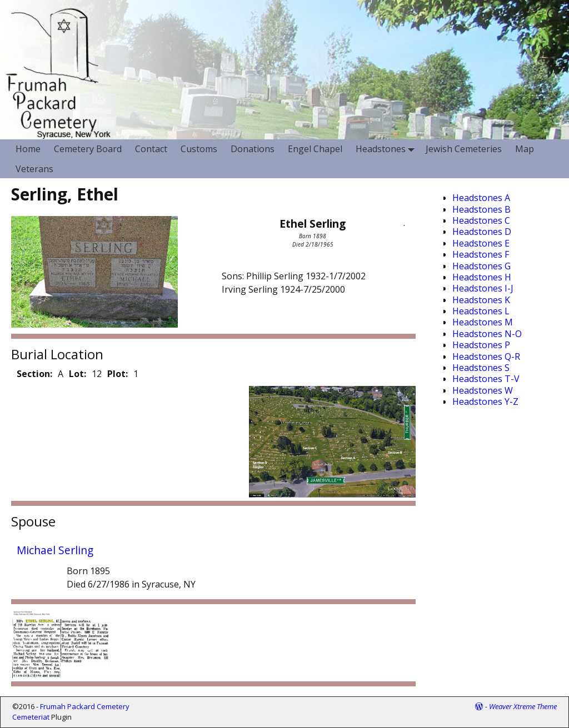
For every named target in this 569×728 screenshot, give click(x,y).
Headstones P (481, 345)
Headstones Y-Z (485, 401)
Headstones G (481, 266)
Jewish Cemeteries (464, 149)
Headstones (387, 149)
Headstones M (483, 322)
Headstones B (481, 209)
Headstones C (481, 220)
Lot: (78, 374)
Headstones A (481, 198)
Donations (253, 149)
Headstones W (483, 390)
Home (28, 149)
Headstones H (482, 277)
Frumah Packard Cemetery (85, 706)
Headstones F (481, 254)
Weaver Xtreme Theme (523, 706)
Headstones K (481, 300)
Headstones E (481, 243)
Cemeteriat (31, 717)
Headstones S (481, 368)
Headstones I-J (483, 288)
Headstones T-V (486, 379)
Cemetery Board (88, 149)
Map (525, 149)
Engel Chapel (315, 149)
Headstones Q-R (486, 357)
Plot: (118, 374)
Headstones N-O (487, 334)
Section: (34, 374)
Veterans (34, 169)
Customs (199, 149)
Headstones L (481, 311)
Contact (151, 149)
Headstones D (482, 232)
